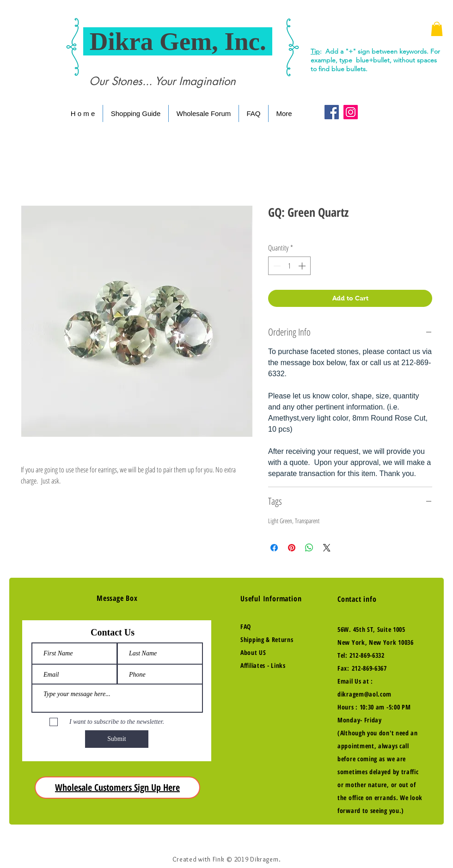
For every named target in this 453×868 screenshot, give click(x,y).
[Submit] (117, 739)
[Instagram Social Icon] (351, 112)
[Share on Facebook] (274, 548)
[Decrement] (276, 266)
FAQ (246, 627)
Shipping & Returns (267, 639)
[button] (437, 29)
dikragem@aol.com (364, 694)
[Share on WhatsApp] (309, 548)
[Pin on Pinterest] (292, 548)
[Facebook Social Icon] (332, 112)
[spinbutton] (289, 266)
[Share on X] (327, 548)
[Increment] (303, 266)
